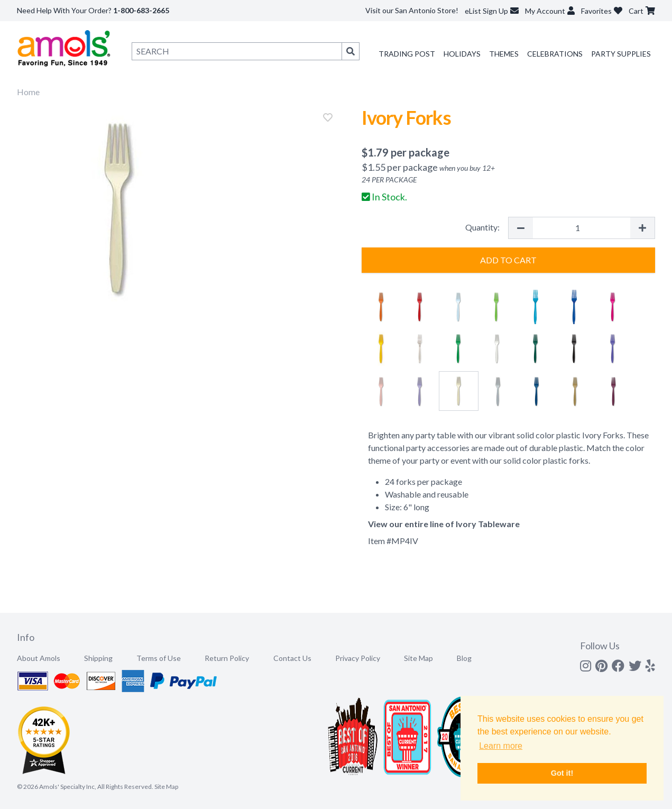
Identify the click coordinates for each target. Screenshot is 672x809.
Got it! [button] (562, 773)
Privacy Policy (358, 658)
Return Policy (227, 658)
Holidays (462, 54)
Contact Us (292, 658)
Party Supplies (621, 54)
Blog (464, 658)
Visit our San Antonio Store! (412, 10)
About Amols (39, 658)
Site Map (418, 658)
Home (28, 92)
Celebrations (555, 54)
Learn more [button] (501, 746)
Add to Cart (508, 260)
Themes (504, 54)
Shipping (98, 658)
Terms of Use (159, 658)
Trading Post (407, 54)
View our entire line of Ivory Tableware (444, 524)
